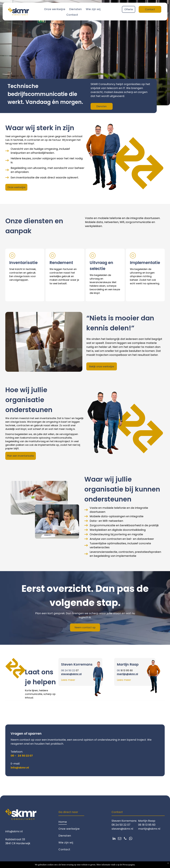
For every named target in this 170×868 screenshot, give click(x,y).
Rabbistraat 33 (15, 839)
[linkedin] (114, 839)
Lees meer (68, 680)
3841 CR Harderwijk (18, 843)
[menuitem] (55, 9)
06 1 (119, 670)
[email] (120, 839)
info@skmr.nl (14, 831)
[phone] (125, 839)
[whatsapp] (131, 839)
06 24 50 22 (68, 670)
